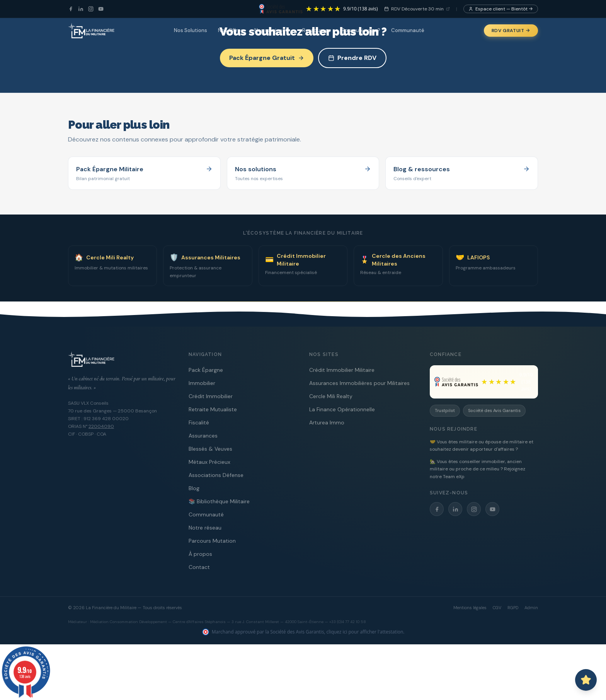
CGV (497, 608)
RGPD (513, 608)
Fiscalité (199, 422)
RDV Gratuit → (511, 31)
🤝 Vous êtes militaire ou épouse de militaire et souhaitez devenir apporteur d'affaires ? (482, 446)
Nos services (273, 30)
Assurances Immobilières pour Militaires (359, 383)
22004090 (101, 426)
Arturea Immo (327, 422)
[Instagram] (91, 9)
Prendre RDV (352, 58)
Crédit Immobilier (211, 396)
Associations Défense (216, 475)
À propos (200, 554)
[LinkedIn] (81, 9)
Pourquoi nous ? (361, 30)
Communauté (408, 30)
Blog (194, 488)
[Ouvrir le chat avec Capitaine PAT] (586, 680)
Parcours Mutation (212, 541)
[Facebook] (71, 9)
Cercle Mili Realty (331, 396)
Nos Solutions (191, 30)
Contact (199, 567)
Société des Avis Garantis (494, 410)
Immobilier (202, 383)
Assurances (203, 436)
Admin (531, 608)
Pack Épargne (206, 370)
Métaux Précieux (209, 462)
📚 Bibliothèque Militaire (219, 501)
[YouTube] (101, 9)
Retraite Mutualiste (213, 409)
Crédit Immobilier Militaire (342, 370)
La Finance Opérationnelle (342, 409)
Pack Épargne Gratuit (267, 58)
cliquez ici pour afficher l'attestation (365, 632)
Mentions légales (470, 608)
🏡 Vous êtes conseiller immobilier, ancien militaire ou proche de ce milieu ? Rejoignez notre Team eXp (477, 469)
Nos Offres (231, 30)
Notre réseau (205, 528)
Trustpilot (445, 410)
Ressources (317, 30)
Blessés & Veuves (210, 449)
